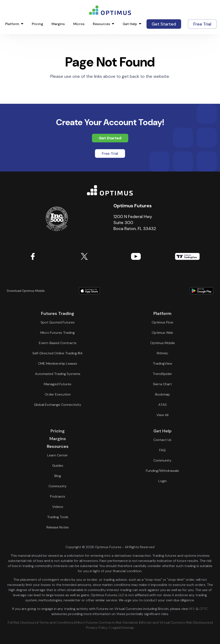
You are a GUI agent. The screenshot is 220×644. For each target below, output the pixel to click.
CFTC (204, 609)
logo (110, 10)
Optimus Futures (110, 190)
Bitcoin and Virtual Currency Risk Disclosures (176, 622)
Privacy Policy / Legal (102, 628)
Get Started (164, 24)
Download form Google (172, 291)
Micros (79, 24)
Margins (58, 24)
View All (162, 415)
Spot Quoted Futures (58, 322)
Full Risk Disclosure (22, 622)
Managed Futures (58, 384)
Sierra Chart (162, 384)
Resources (101, 24)
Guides (58, 466)
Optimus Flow (162, 322)
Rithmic (163, 353)
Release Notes (58, 527)
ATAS (163, 405)
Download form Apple (89, 291)
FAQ (162, 450)
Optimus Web (162, 333)
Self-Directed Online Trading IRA (58, 353)
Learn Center (58, 455)
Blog (58, 476)
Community (58, 486)
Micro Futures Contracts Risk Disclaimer (107, 622)
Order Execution (58, 394)
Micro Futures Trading (58, 333)
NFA (192, 609)
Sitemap (128, 628)
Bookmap (163, 394)
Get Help (130, 24)
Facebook (33, 256)
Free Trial (202, 24)
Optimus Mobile (163, 343)
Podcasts (58, 496)
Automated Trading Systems (58, 374)
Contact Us (162, 440)
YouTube (136, 256)
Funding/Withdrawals (162, 471)
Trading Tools (58, 517)
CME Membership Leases (58, 363)
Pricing (37, 24)
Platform (12, 24)
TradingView (187, 256)
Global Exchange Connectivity (58, 405)
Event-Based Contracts (58, 343)
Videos (58, 507)
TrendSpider (162, 374)
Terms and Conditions (56, 622)
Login (163, 481)
